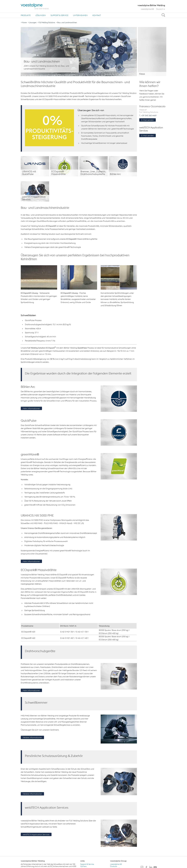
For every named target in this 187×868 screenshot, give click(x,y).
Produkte (26, 15)
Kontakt (97, 15)
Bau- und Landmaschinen (67, 22)
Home (24, 22)
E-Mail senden (148, 120)
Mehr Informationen (31, 408)
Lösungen (41, 15)
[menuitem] (26, 15)
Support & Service (59, 15)
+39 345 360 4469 (149, 115)
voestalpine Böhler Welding (33, 861)
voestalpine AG (147, 9)
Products (114, 866)
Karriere (83, 866)
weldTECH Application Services (36, 834)
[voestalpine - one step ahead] (35, 6)
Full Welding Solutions (47, 22)
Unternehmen (80, 15)
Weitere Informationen (32, 737)
